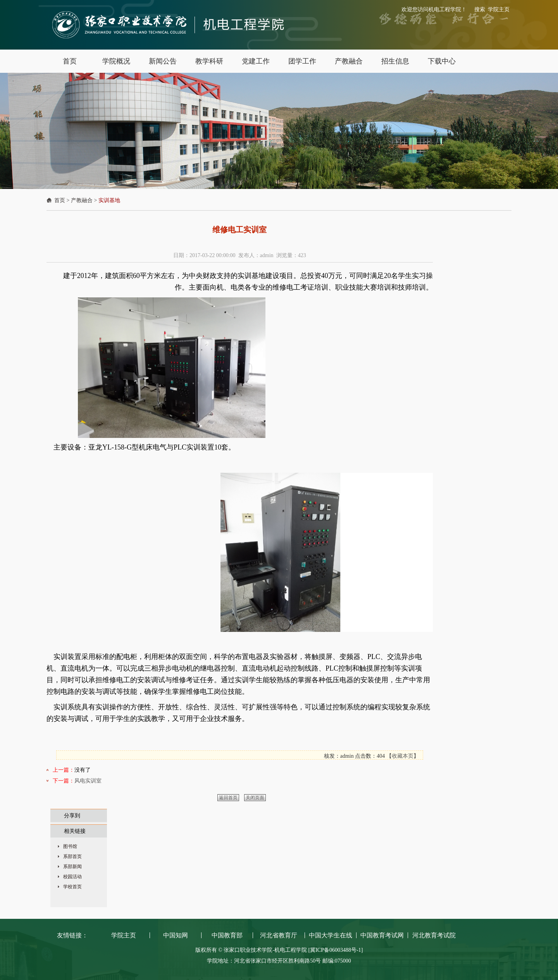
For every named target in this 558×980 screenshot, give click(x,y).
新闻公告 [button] (163, 61)
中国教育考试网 (382, 935)
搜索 (480, 9)
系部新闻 (72, 867)
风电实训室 (88, 781)
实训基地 (109, 200)
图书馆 (70, 846)
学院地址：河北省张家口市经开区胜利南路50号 (265, 961)
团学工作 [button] (302, 61)
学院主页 (499, 9)
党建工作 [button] (256, 61)
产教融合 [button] (349, 61)
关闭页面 (255, 798)
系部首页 (72, 856)
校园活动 (72, 877)
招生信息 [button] (395, 61)
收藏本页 (403, 756)
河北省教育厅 (279, 935)
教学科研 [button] (209, 61)
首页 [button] (70, 61)
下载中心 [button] (442, 61)
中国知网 (176, 935)
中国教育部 (227, 935)
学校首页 (72, 887)
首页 (60, 200)
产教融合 (82, 200)
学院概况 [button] (116, 61)
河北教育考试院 (434, 935)
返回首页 (228, 798)
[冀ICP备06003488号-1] (336, 950)
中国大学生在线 (331, 935)
